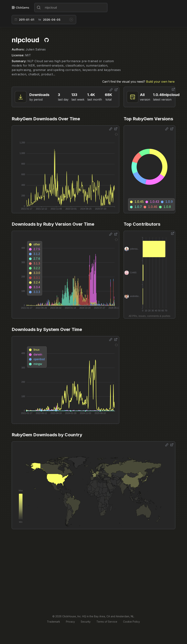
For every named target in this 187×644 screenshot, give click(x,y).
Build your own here (160, 82)
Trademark (54, 622)
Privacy (70, 622)
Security (86, 622)
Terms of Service (107, 622)
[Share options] (111, 90)
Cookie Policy (131, 622)
